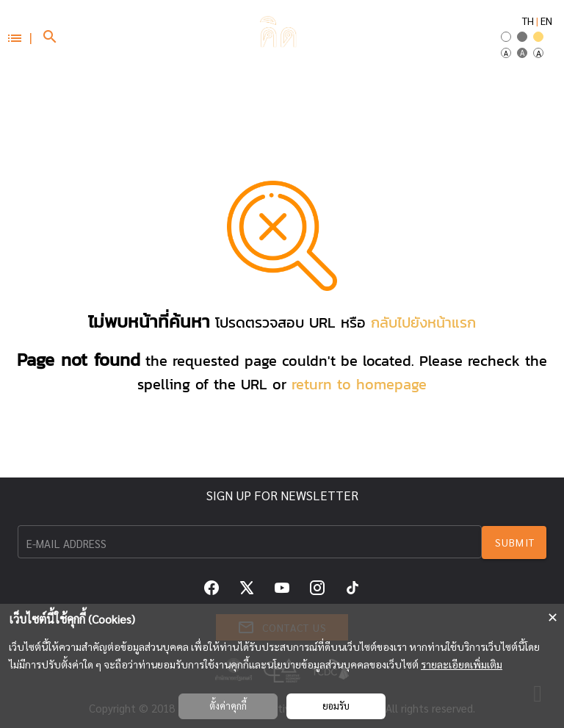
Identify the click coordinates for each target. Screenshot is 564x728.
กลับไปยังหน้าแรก (423, 322)
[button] (19, 37)
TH (528, 21)
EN (546, 21)
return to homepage (359, 384)
